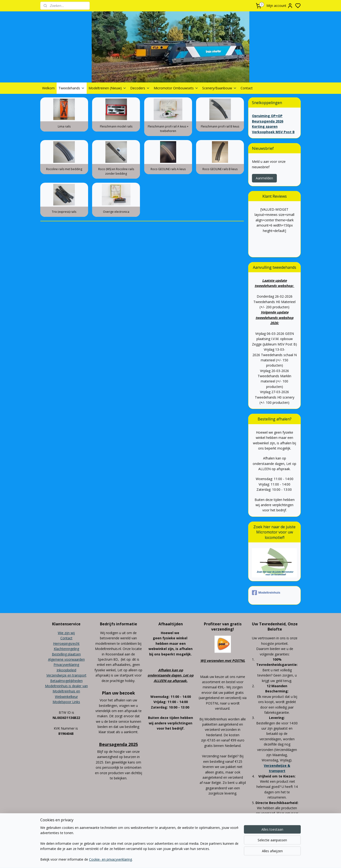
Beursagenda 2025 (118, 744)
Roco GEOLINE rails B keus (220, 169)
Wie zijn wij (66, 633)
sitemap (187, 843)
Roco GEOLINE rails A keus (168, 169)
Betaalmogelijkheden (66, 681)
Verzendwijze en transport (66, 675)
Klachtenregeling (66, 649)
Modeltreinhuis (266, 593)
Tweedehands (72, 88)
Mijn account (280, 6)
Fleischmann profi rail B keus (220, 126)
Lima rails (64, 126)
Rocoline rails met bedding (64, 169)
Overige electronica (116, 212)
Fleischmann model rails (116, 126)
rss (197, 843)
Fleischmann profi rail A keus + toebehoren (168, 129)
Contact (247, 88)
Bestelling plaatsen (66, 654)
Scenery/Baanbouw (220, 88)
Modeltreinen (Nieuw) (108, 88)
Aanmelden (264, 178)
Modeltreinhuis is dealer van (66, 686)
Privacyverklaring (66, 665)
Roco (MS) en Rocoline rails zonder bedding (116, 171)
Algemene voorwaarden (66, 659)
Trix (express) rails (64, 212)
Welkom (48, 88)
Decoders (140, 88)
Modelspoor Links (66, 702)
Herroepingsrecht (66, 643)
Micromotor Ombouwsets (176, 88)
